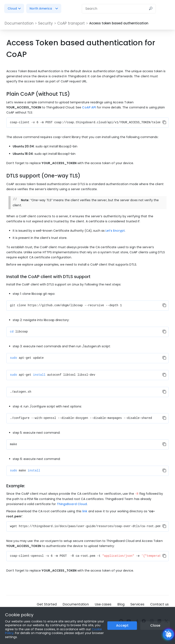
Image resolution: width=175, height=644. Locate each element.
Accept (122, 625)
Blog (121, 604)
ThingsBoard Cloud (72, 504)
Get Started (47, 604)
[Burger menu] (166, 9)
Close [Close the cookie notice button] (155, 625)
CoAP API (89, 107)
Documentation (76, 604)
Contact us (159, 604)
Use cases (103, 604)
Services (137, 604)
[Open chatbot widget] (168, 634)
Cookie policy (19, 615)
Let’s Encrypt (115, 231)
